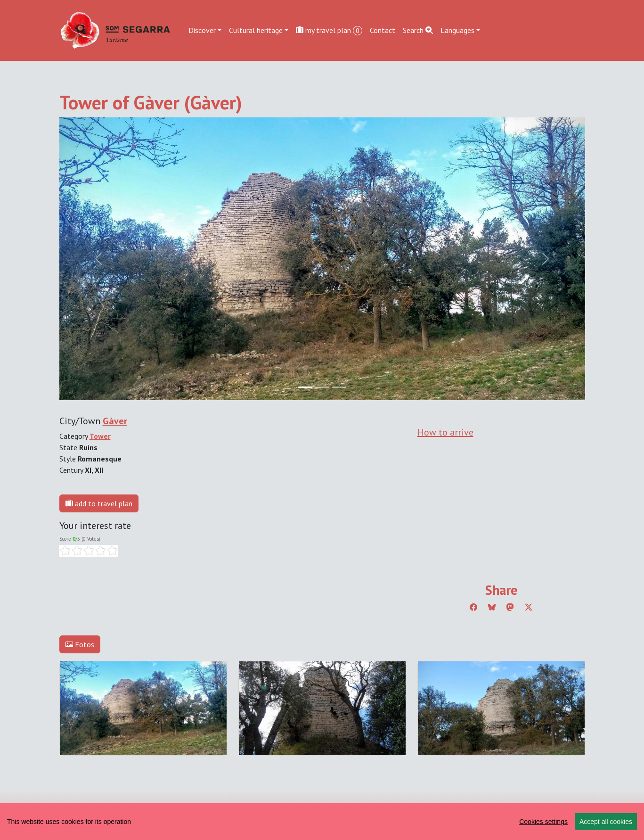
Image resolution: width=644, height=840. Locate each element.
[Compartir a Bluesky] (492, 607)
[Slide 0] (305, 387)
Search (418, 30)
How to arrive (445, 432)
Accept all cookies (606, 822)
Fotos (80, 644)
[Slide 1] (322, 387)
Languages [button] (457, 30)
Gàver (115, 421)
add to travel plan (99, 503)
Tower (100, 436)
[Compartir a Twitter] (529, 607)
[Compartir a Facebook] (473, 607)
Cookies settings (543, 822)
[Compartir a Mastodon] (510, 607)
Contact (383, 30)
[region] (322, 822)
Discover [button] (202, 30)
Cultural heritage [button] (256, 30)
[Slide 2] (339, 387)
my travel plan (329, 30)
